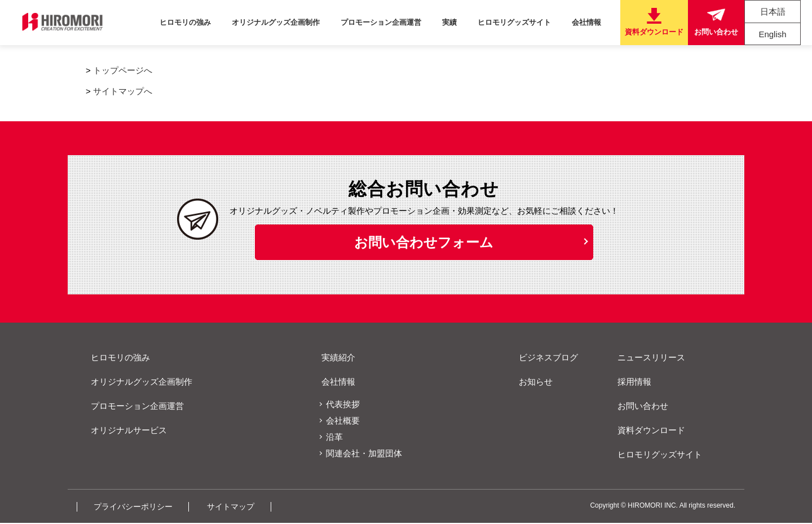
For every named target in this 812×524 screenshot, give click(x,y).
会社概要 (343, 422)
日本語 (773, 12)
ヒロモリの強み (207, 22)
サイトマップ (242, 507)
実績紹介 (334, 358)
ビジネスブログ (544, 358)
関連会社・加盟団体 (364, 454)
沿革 (334, 438)
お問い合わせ (639, 407)
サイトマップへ (123, 91)
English (772, 34)
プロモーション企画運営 (395, 22)
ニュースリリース (647, 358)
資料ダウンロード (647, 431)
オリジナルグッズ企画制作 (294, 22)
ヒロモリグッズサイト (520, 22)
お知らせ (532, 383)
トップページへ (123, 70)
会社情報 (589, 22)
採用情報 (630, 383)
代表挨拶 (343, 405)
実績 (460, 22)
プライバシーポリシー (138, 507)
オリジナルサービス (125, 431)
